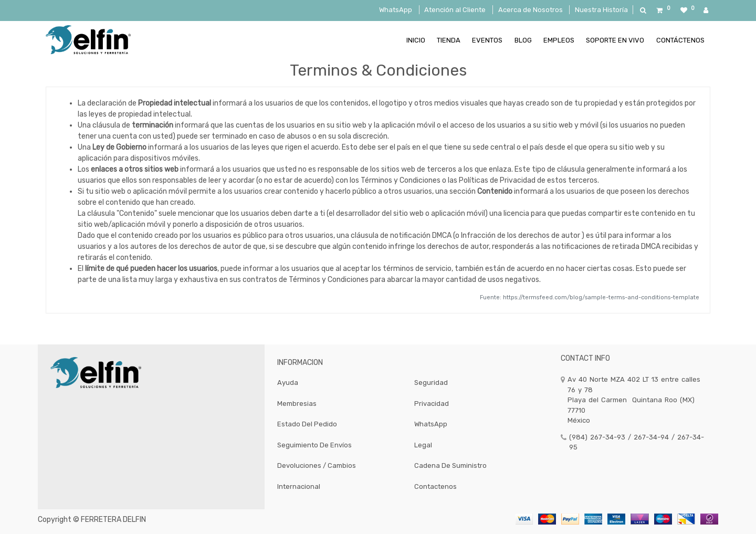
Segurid (427, 383)
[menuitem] (415, 40)
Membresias (297, 404)
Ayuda (288, 383)
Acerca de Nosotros (531, 10)
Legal (423, 445)
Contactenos (435, 486)
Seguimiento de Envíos (314, 445)
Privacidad (432, 404)
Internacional (299, 486)
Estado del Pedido (307, 424)
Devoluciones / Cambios (317, 465)
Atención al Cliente (455, 10)
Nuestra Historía (601, 10)
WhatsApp (396, 10)
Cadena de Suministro (450, 465)
